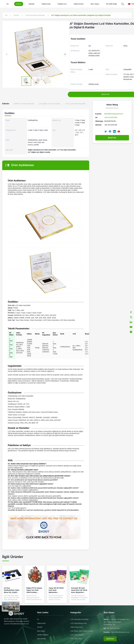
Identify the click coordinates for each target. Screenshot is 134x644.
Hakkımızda (46, 4)
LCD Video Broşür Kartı (79, 623)
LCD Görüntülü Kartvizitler (79, 619)
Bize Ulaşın (95, 4)
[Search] (123, 4)
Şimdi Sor (112, 138)
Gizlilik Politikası (43, 635)
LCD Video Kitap (76, 639)
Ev (8, 4)
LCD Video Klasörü (77, 635)
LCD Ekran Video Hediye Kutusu (82, 631)
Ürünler (19, 4)
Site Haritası (41, 639)
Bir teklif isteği (112, 4)
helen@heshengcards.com (114, 114)
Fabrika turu (62, 4)
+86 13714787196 (111, 117)
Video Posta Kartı (76, 627)
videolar (32, 4)
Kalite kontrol (79, 4)
